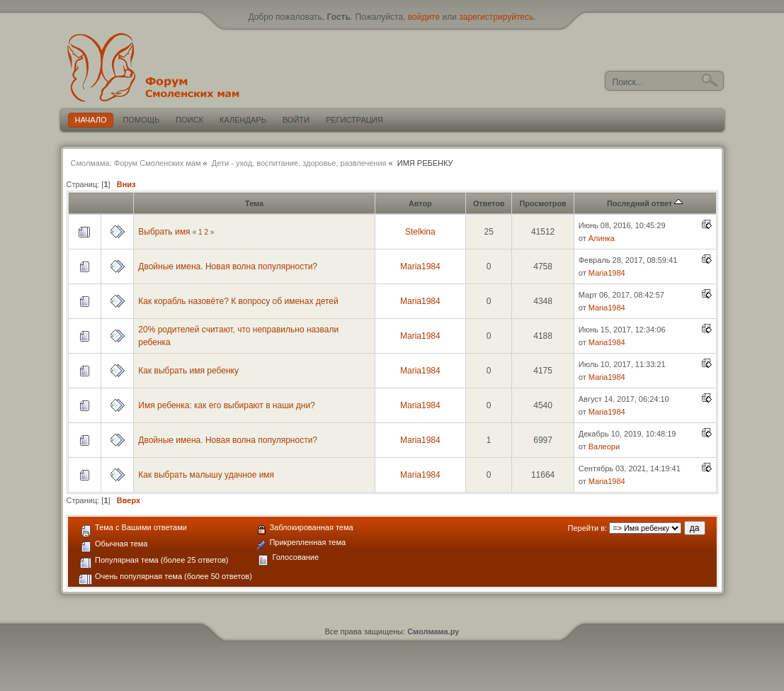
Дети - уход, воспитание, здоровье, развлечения (299, 163)
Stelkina (420, 232)
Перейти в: (588, 528)
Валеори (604, 446)
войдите (424, 17)
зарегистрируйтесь (496, 17)
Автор (420, 203)
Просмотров (542, 203)
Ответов (489, 203)
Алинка (602, 238)
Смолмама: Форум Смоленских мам (136, 163)
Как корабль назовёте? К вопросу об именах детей (238, 301)
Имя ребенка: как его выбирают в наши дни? (227, 405)
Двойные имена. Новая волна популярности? (228, 266)
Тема (254, 203)
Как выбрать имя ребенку (188, 371)
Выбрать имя (164, 232)
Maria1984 (420, 266)
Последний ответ (645, 203)
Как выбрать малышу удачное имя (206, 475)
